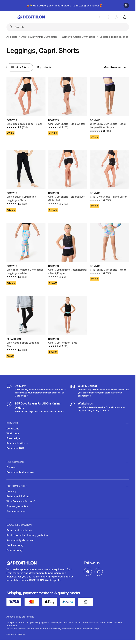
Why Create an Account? (21, 501)
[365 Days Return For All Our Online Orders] (36, 407)
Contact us (13, 429)
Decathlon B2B (15, 448)
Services (12, 423)
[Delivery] (36, 391)
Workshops (13, 433)
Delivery (11, 491)
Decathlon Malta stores (20, 472)
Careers (11, 467)
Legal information (19, 525)
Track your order (16, 511)
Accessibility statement (20, 540)
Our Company (16, 462)
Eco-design (13, 438)
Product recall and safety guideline (27, 535)
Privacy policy (15, 550)
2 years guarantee (17, 506)
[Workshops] (99, 407)
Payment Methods (17, 443)
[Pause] (126, 5)
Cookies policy (15, 545)
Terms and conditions (19, 530)
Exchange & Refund (18, 496)
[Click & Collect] (99, 391)
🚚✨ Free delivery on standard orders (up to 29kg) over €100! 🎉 (64, 6)
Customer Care (17, 486)
